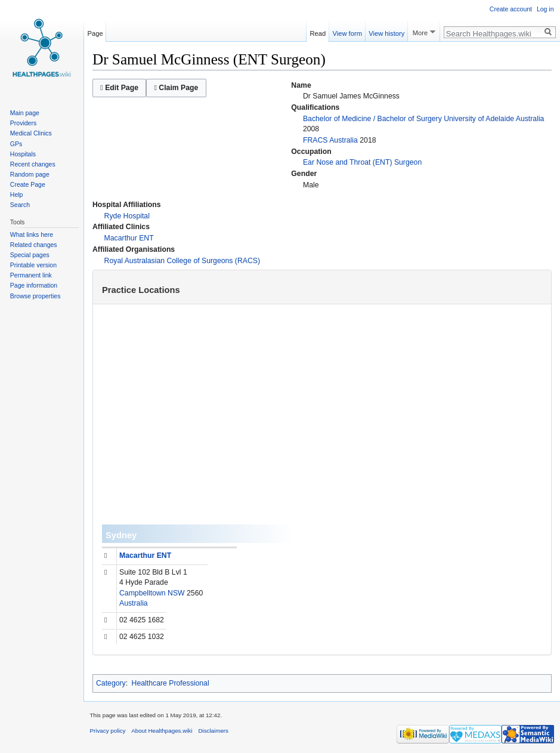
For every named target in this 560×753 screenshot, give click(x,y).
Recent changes (33, 164)
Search (20, 205)
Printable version (33, 265)
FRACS (315, 140)
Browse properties (35, 296)
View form (347, 32)
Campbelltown (143, 593)
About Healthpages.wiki (162, 731)
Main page (25, 113)
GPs (16, 144)
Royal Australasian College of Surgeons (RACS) (182, 261)
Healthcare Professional (171, 683)
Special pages (30, 255)
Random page (30, 174)
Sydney (121, 535)
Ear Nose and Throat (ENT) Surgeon (362, 162)
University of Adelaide (479, 119)
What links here (32, 234)
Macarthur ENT (129, 238)
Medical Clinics (31, 133)
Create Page (28, 184)
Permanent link (31, 275)
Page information (34, 285)
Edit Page (119, 88)
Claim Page (176, 88)
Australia (530, 119)
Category (111, 683)
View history (386, 32)
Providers (23, 123)
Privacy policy (108, 731)
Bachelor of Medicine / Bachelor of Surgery (372, 119)
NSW (176, 593)
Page (95, 32)
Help (17, 195)
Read (318, 32)
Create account (511, 9)
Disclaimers (213, 731)
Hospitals (23, 154)
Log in (545, 9)
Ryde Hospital (127, 216)
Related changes (34, 245)
